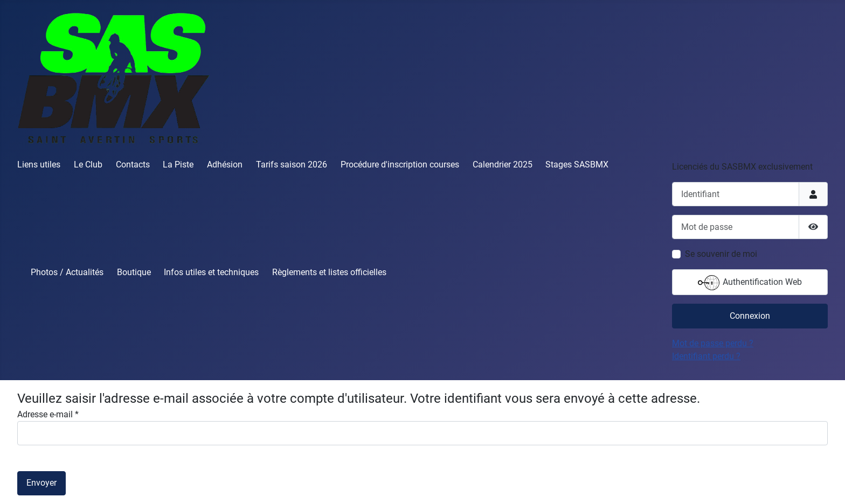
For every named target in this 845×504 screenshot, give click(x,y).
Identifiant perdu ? (706, 356)
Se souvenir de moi (721, 254)
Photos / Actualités (67, 272)
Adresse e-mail (48, 414)
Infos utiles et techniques (211, 272)
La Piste (178, 164)
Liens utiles (39, 164)
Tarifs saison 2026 (292, 164)
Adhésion (225, 164)
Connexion (750, 316)
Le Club (88, 164)
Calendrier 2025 (503, 164)
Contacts (133, 164)
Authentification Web (750, 283)
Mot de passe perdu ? (713, 343)
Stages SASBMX (577, 164)
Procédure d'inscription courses (400, 164)
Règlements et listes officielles (329, 272)
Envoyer (41, 483)
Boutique (134, 272)
